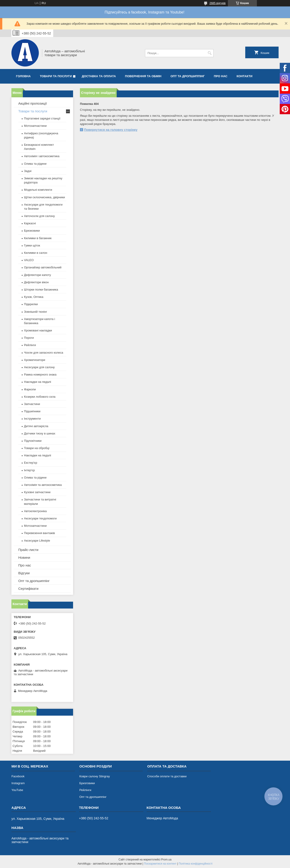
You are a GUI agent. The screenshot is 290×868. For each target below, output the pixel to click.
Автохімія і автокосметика (42, 156)
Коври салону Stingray (95, 776)
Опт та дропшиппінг (188, 76)
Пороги (29, 338)
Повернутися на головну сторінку (111, 130)
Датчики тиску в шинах (40, 433)
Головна (23, 76)
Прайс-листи (28, 550)
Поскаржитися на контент (160, 864)
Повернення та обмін (143, 76)
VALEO (29, 260)
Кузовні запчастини (37, 492)
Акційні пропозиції (33, 103)
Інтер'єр (29, 470)
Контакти (245, 76)
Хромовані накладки (38, 330)
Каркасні (30, 223)
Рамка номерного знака (40, 374)
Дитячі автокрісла (36, 426)
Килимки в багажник (38, 238)
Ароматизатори (35, 360)
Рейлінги (30, 345)
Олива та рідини (35, 164)
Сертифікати (28, 589)
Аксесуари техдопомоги (40, 518)
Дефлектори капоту (37, 275)
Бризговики (87, 783)
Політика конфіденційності (196, 864)
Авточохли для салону (39, 216)
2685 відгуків (217, 3)
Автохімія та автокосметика (43, 485)
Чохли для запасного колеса (44, 353)
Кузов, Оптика (34, 297)
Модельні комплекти (38, 190)
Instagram (18, 783)
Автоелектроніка (35, 511)
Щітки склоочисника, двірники (44, 197)
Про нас (221, 76)
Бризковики (32, 231)
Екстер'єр (31, 463)
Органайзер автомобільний (43, 267)
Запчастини (32, 404)
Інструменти (32, 419)
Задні (28, 171)
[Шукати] (210, 53)
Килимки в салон (36, 253)
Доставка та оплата (99, 76)
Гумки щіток (32, 245)
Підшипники (32, 411)
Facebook (18, 776)
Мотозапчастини (35, 126)
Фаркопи (30, 389)
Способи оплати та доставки (167, 776)
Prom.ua (166, 860)
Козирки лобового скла (40, 397)
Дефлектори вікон (36, 282)
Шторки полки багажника (41, 290)
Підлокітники (33, 441)
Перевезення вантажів (40, 533)
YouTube (17, 790)
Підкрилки (31, 304)
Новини (24, 557)
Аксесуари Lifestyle (37, 541)
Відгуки (24, 573)
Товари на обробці (37, 448)
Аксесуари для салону (39, 367)
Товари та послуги (56, 76)
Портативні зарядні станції (42, 118)
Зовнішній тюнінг (36, 312)
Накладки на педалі (38, 382)
